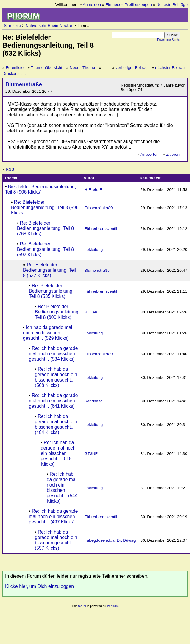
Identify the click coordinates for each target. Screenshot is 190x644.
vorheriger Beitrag (132, 68)
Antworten (149, 154)
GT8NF (91, 454)
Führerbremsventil (101, 229)
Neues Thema (82, 68)
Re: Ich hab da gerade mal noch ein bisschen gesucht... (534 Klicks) (53, 354)
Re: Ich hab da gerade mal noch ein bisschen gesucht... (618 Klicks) (58, 453)
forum (82, 606)
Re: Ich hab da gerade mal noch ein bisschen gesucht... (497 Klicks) (53, 516)
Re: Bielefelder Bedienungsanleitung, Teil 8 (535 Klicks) (51, 291)
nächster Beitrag (170, 68)
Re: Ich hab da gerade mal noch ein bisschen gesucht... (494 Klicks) (56, 424)
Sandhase (93, 401)
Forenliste (15, 68)
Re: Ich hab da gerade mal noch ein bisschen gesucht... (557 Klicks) (56, 540)
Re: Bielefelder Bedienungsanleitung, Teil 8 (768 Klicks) (45, 228)
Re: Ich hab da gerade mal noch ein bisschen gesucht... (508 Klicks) (56, 377)
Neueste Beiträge (172, 5)
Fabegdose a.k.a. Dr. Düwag (110, 540)
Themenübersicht (47, 68)
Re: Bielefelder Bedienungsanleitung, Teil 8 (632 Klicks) (49, 270)
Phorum (112, 606)
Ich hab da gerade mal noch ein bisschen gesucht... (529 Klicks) (47, 333)
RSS (10, 169)
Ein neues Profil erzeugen (129, 5)
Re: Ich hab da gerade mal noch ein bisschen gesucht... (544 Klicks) (62, 488)
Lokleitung (94, 250)
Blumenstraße (24, 84)
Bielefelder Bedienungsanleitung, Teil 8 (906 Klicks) (41, 189)
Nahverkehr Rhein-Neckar (49, 26)
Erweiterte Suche (169, 40)
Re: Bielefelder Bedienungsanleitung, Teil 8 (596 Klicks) (45, 207)
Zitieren (173, 154)
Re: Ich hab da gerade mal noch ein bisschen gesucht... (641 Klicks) (53, 401)
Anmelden (92, 5)
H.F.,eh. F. (93, 190)
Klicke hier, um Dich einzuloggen (39, 586)
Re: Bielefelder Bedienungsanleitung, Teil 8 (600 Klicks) (57, 312)
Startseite (12, 26)
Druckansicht (14, 74)
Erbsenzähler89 (98, 208)
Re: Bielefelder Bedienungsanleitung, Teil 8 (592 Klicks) (45, 249)
